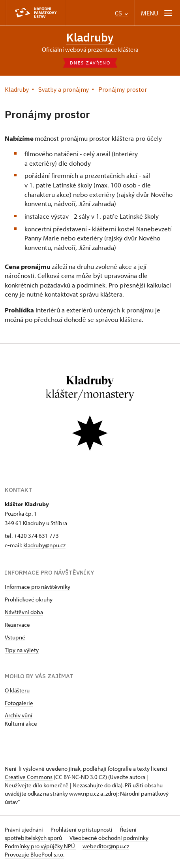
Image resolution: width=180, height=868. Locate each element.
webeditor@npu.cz (106, 846)
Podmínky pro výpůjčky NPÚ (40, 846)
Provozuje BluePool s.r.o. (35, 854)
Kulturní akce (21, 723)
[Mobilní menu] (157, 13)
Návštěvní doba (24, 612)
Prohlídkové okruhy (29, 599)
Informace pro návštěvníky (37, 587)
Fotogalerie (19, 703)
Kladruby (90, 37)
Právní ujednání (24, 829)
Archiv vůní (19, 715)
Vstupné (15, 637)
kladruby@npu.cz (44, 545)
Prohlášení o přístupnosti (82, 829)
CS (121, 13)
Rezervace (17, 625)
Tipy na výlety (22, 650)
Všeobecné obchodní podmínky (109, 838)
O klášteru (17, 690)
